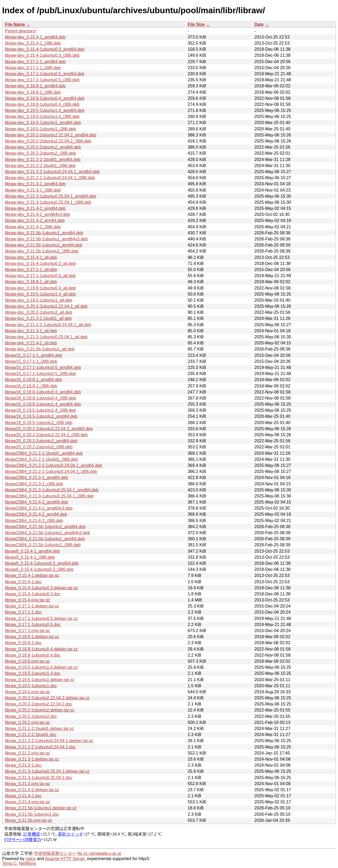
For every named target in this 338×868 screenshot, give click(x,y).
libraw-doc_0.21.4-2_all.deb (31, 343)
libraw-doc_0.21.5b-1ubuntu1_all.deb (40, 349)
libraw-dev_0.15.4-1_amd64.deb (35, 37)
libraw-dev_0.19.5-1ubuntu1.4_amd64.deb (45, 110)
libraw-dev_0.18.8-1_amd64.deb (35, 86)
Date (259, 24)
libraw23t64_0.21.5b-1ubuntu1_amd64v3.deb (48, 533)
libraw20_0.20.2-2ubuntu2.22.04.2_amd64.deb (49, 429)
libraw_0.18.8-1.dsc (23, 643)
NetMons (27, 863)
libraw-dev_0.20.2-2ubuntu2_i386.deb (41, 153)
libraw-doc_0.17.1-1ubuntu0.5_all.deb (40, 276)
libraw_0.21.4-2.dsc (23, 796)
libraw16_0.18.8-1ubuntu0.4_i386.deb (41, 398)
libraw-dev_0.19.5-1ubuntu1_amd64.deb (43, 123)
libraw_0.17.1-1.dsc (23, 612)
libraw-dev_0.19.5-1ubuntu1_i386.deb (41, 129)
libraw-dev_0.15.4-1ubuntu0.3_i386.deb (42, 55)
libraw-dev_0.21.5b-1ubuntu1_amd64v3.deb (46, 239)
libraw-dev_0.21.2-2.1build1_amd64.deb (43, 160)
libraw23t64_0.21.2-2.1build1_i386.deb (41, 459)
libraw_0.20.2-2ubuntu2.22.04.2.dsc (39, 704)
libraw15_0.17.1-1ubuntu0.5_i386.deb (41, 374)
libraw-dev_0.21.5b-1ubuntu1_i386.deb (42, 251)
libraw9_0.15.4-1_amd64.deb (32, 551)
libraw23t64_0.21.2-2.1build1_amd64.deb (44, 453)
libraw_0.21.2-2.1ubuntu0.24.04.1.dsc (40, 747)
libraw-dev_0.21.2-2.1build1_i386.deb (40, 166)
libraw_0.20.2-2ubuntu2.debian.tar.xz (40, 710)
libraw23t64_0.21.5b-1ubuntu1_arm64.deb (45, 539)
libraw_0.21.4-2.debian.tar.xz (32, 790)
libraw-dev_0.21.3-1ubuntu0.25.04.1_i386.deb (48, 202)
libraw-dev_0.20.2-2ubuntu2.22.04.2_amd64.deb (51, 135)
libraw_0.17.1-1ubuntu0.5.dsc (33, 625)
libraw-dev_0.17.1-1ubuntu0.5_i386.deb (42, 80)
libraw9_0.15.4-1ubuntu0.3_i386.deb (39, 569)
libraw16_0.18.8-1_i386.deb (31, 386)
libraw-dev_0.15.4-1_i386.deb (33, 43)
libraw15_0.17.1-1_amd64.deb (34, 355)
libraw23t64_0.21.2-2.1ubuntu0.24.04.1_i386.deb (51, 471)
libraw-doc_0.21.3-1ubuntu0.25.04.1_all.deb (46, 337)
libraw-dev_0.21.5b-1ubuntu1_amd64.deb (44, 233)
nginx (31, 859)
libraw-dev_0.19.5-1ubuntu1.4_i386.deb (42, 117)
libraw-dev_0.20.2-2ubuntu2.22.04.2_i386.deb (48, 141)
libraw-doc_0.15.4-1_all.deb (31, 257)
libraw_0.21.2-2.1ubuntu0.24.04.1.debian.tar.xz (49, 741)
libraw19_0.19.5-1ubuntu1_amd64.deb (41, 416)
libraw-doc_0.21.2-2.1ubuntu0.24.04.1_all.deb (48, 325)
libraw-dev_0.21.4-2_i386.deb (33, 227)
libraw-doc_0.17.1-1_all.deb (31, 270)
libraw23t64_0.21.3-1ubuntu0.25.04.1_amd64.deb (52, 490)
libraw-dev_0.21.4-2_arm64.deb (35, 220)
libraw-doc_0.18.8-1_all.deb (31, 282)
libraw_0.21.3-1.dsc (23, 765)
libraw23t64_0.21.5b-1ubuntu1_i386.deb (43, 545)
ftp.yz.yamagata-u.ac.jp (99, 853)
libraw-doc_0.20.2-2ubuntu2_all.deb (39, 312)
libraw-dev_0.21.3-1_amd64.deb (35, 184)
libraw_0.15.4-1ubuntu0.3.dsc (33, 594)
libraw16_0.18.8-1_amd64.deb (34, 380)
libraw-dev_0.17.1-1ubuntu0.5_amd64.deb (45, 74)
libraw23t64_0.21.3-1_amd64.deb (36, 478)
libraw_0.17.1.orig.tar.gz (27, 631)
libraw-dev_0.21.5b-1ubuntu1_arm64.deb (44, 245)
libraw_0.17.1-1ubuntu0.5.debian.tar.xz (41, 618)
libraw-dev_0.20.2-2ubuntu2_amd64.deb (43, 147)
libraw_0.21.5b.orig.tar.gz (29, 820)
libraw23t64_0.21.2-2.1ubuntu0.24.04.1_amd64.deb (53, 465)
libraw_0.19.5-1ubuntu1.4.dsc (33, 673)
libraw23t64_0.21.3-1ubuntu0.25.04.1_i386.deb (49, 496)
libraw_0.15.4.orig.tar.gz (27, 600)
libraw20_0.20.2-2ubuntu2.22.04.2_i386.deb (46, 435)
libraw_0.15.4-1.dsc (23, 582)
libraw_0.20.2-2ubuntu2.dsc (31, 716)
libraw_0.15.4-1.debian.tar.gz (32, 575)
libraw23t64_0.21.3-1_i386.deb (34, 484)
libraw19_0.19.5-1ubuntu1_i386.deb (39, 423)
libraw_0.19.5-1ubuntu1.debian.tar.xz (40, 680)
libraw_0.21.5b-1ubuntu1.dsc (32, 814)
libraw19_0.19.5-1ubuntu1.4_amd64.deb (43, 404)
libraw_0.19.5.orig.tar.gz (27, 692)
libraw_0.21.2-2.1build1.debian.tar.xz (39, 729)
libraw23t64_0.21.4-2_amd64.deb (36, 502)
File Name (15, 24)
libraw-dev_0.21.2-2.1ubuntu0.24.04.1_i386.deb (50, 178)
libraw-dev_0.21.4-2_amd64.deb (35, 208)
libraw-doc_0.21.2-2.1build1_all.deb (38, 318)
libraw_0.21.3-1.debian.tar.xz (32, 759)
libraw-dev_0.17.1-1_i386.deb (33, 68)
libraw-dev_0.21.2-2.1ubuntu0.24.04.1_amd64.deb (52, 172)
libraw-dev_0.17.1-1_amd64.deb (35, 62)
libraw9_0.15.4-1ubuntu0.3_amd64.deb (42, 563)
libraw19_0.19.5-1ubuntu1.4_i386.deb (41, 410)
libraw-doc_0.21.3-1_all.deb (31, 331)
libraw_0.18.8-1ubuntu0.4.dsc (33, 655)
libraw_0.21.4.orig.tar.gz (27, 802)
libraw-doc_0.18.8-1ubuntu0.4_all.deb (40, 288)
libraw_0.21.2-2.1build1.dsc (31, 735)
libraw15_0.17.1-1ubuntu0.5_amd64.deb (43, 367)
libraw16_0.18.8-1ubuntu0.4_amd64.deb (43, 392)
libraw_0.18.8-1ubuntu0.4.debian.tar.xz (41, 649)
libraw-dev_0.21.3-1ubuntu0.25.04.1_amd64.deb (51, 196)
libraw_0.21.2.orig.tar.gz (27, 753)
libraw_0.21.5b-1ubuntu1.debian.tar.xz (41, 808)
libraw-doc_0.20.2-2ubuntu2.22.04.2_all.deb (46, 306)
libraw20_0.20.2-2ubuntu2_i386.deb (39, 447)
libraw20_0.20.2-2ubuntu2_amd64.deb (41, 441)
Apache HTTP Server (65, 859)
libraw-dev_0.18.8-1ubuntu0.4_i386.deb (42, 104)
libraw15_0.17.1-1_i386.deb (31, 361)
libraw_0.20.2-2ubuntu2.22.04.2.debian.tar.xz (47, 698)
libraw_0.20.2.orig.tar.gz (27, 722)
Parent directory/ (20, 31)
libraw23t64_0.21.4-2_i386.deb (34, 521)
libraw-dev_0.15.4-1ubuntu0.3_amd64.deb (45, 49)
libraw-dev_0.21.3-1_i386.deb (33, 190)
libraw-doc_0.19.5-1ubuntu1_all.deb (39, 300)
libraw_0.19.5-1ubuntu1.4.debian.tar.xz (41, 667)
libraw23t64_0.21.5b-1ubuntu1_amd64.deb (45, 527)
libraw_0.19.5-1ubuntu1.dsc (31, 686)
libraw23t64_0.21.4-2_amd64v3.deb (39, 508)
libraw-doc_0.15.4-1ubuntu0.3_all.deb (40, 264)
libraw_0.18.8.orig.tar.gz (27, 661)
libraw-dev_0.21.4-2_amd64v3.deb (37, 214)
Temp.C (9, 863)
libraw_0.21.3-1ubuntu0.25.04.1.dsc (39, 778)
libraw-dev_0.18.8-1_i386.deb (33, 92)
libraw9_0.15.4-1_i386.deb (30, 557)
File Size (196, 24)
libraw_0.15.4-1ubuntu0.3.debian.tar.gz (42, 588)
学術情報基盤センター (55, 853)
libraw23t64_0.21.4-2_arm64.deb (36, 514)
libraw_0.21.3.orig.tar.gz (27, 784)
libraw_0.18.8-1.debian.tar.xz (32, 637)
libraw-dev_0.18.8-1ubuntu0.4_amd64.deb (45, 98)
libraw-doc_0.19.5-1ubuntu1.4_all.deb (40, 294)
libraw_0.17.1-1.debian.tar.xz (32, 606)
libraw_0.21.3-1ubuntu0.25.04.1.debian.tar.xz (47, 771)
